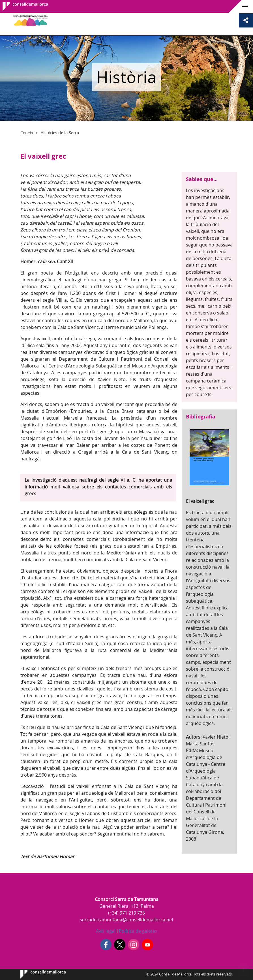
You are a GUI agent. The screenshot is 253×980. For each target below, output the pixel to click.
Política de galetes (138, 931)
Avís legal (106, 931)
